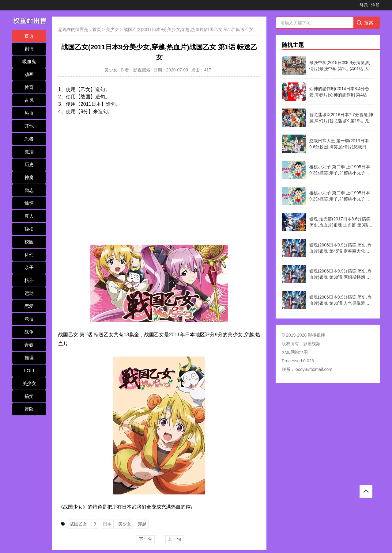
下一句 (146, 539)
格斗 (29, 280)
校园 (29, 242)
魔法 (29, 152)
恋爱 (29, 306)
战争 (29, 332)
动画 (29, 74)
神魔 (29, 177)
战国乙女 (78, 524)
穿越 (142, 524)
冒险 (29, 409)
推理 (29, 358)
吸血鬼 (29, 61)
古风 (29, 100)
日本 (107, 524)
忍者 (29, 139)
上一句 (174, 539)
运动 (29, 293)
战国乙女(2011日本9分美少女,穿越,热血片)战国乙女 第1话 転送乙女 (188, 29)
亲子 (29, 267)
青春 (29, 345)
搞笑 (29, 396)
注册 (375, 5)
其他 (29, 126)
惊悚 (29, 203)
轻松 (29, 229)
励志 (29, 190)
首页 (29, 36)
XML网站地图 (295, 352)
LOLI (29, 370)
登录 (364, 5)
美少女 (29, 383)
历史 (29, 164)
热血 (29, 113)
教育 (29, 87)
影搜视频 (312, 344)
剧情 (29, 49)
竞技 (29, 319)
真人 (29, 216)
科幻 (29, 255)
